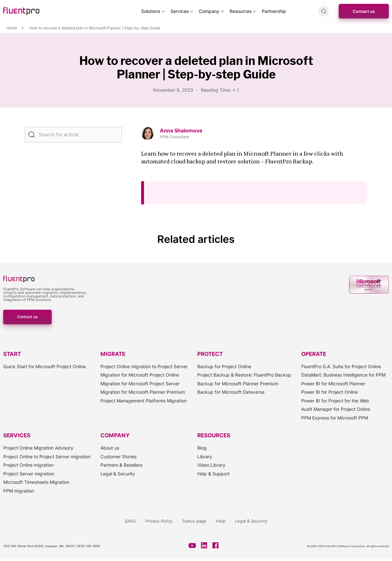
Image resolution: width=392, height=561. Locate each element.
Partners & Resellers (121, 465)
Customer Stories (119, 457)
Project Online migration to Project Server (144, 366)
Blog (202, 448)
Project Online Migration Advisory (38, 448)
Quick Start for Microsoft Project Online (45, 366)
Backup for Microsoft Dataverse (231, 392)
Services (180, 11)
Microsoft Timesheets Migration (36, 482)
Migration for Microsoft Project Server (140, 384)
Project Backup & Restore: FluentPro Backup (244, 375)
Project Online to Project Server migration (47, 457)
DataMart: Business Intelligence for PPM (343, 375)
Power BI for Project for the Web (335, 401)
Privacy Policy (159, 521)
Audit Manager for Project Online (336, 409)
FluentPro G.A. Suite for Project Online (341, 366)
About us (110, 448)
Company (209, 11)
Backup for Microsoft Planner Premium (238, 384)
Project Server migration (29, 474)
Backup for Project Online (224, 366)
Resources (241, 11)
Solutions (151, 11)
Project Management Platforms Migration (144, 401)
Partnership (274, 11)
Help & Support (213, 474)
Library (205, 457)
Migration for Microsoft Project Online (140, 375)
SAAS (130, 521)
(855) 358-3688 (89, 546)
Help (221, 521)
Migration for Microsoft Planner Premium (143, 392)
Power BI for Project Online (330, 392)
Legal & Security (118, 474)
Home (12, 28)
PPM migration (19, 491)
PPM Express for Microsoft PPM (335, 418)
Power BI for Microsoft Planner (333, 384)
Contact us (364, 11)
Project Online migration (28, 465)
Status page (194, 521)
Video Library (211, 465)
